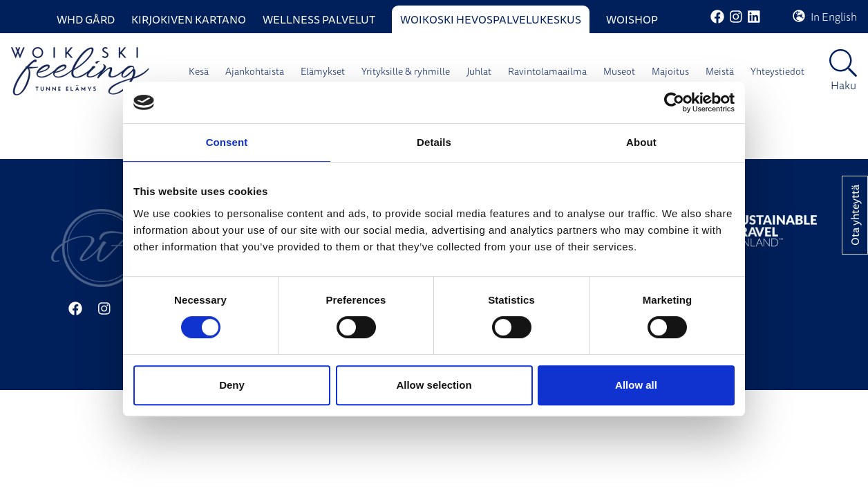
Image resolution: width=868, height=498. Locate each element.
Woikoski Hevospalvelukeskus (491, 19)
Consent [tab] (227, 142)
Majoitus (670, 71)
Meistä (720, 71)
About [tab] (641, 142)
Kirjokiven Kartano (189, 19)
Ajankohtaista (255, 71)
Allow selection (434, 385)
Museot (619, 71)
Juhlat (479, 71)
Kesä (199, 71)
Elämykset (323, 71)
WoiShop (632, 19)
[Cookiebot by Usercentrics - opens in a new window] (674, 102)
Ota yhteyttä (855, 215)
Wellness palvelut (319, 19)
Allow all (636, 385)
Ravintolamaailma (547, 71)
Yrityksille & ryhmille (406, 71)
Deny (232, 385)
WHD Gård (86, 19)
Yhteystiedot (777, 71)
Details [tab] (434, 142)
